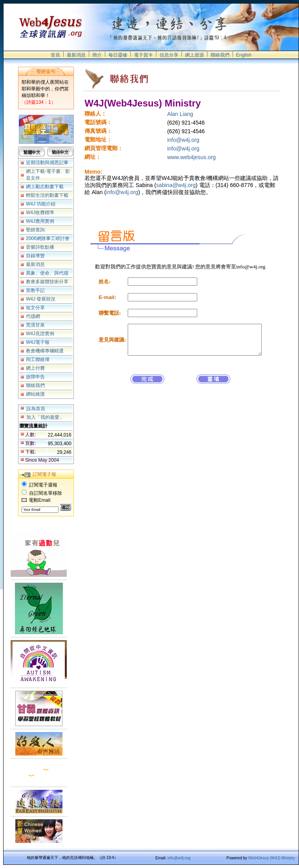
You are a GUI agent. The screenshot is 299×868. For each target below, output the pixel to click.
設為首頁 (36, 409)
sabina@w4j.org (176, 185)
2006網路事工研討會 (48, 239)
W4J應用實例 (40, 221)
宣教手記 (35, 290)
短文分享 (35, 308)
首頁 (55, 55)
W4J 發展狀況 (41, 299)
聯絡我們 (220, 55)
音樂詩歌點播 (40, 247)
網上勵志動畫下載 (45, 187)
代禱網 (33, 316)
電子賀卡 (143, 55)
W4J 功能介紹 (41, 204)
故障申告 (35, 377)
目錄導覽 (35, 256)
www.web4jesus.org (191, 157)
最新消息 (76, 55)
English (244, 55)
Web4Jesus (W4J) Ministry (272, 858)
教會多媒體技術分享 (47, 282)
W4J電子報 (38, 342)
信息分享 (169, 55)
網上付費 (35, 368)
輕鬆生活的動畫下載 (47, 195)
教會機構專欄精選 (45, 351)
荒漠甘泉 (35, 325)
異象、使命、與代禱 (47, 273)
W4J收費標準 (40, 213)
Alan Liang (180, 114)
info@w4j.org (183, 140)
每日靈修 (118, 55)
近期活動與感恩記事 (47, 163)
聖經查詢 (35, 230)
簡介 (97, 55)
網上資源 (194, 55)
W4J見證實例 (40, 334)
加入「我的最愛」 (45, 417)
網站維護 (35, 394)
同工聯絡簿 (38, 360)
